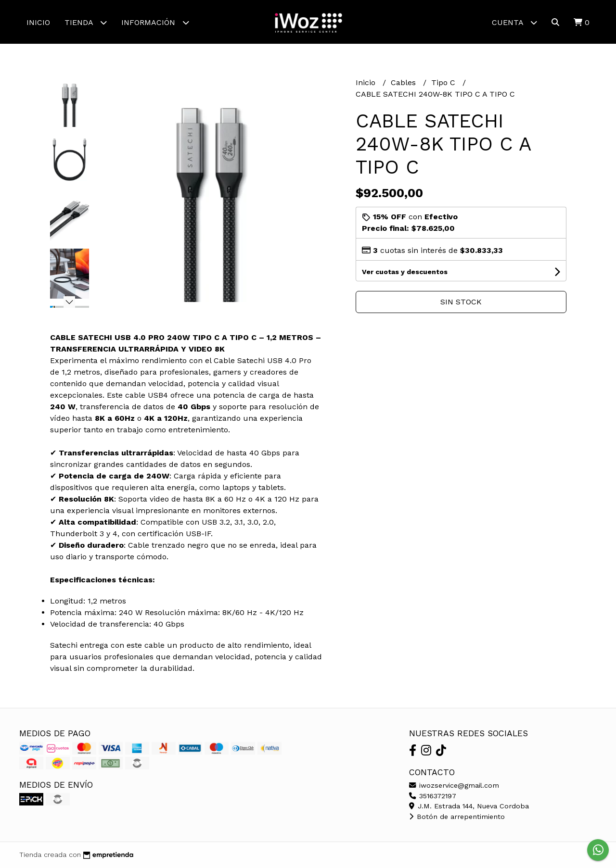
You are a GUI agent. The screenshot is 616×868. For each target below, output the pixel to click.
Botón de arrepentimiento (457, 817)
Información (155, 22)
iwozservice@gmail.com (454, 785)
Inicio (38, 22)
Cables (404, 82)
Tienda (86, 22)
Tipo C (444, 82)
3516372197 (433, 796)
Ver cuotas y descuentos (405, 272)
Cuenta (514, 22)
